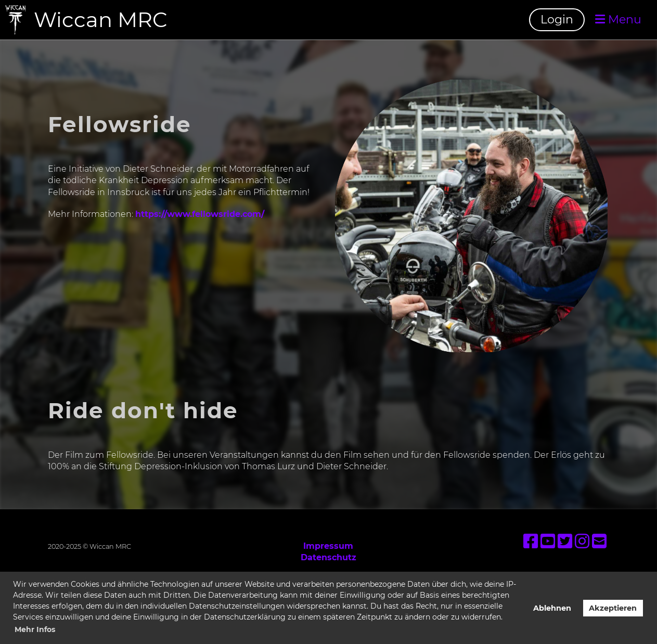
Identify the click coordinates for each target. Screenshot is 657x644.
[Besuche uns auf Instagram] (582, 541)
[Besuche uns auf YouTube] (548, 541)
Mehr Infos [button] (35, 629)
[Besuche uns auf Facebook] (531, 541)
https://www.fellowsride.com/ (200, 214)
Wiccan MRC (101, 20)
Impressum (328, 546)
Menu (618, 20)
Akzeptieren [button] (613, 608)
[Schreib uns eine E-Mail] (599, 541)
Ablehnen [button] (552, 608)
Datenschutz (328, 557)
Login (557, 20)
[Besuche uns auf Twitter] (565, 541)
